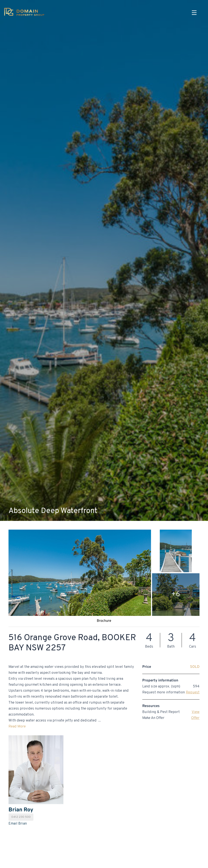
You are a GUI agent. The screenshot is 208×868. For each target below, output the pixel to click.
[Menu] (194, 13)
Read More (17, 727)
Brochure (104, 621)
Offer (195, 718)
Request (193, 693)
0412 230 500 (21, 817)
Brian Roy (21, 810)
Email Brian (18, 824)
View (196, 712)
